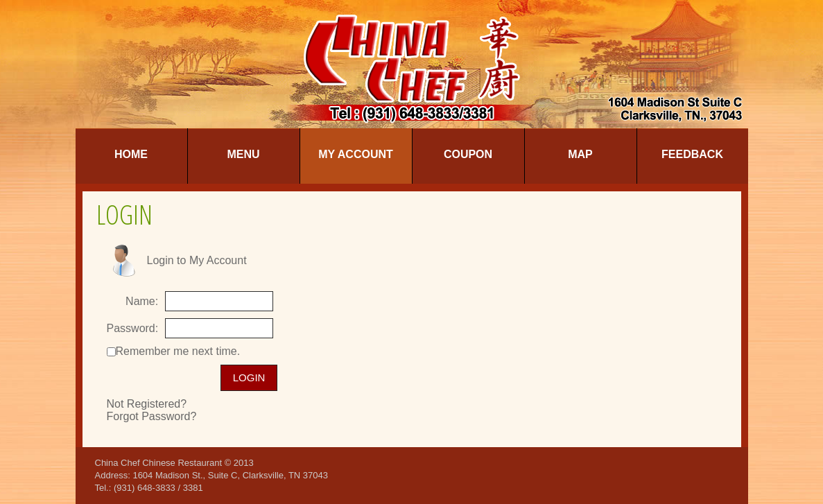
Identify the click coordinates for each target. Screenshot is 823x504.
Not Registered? (147, 404)
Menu (243, 154)
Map (580, 154)
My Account (356, 154)
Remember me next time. (178, 351)
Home (131, 154)
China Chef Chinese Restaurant (159, 463)
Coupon (468, 154)
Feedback (692, 154)
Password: (133, 328)
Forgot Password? (152, 416)
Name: (142, 301)
